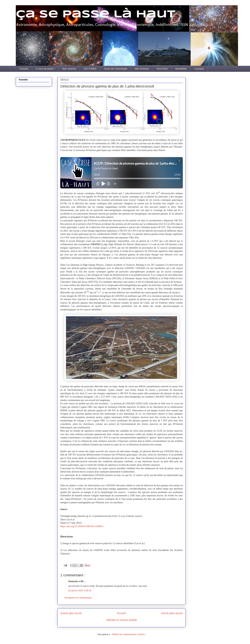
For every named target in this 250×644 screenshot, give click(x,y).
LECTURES (90, 69)
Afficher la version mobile (121, 620)
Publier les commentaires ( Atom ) (128, 634)
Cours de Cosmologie (116, 69)
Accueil (121, 613)
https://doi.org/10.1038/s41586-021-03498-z (82, 526)
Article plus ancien (172, 613)
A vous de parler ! (45, 69)
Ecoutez (24, 69)
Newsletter (181, 69)
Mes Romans (142, 69)
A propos (199, 69)
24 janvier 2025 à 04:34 (80, 591)
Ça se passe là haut (95, 14)
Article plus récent (71, 613)
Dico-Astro (162, 69)
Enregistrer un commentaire (78, 598)
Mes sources (69, 69)
